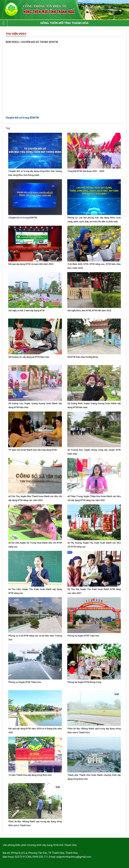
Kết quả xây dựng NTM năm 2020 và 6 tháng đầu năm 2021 (35, 731)
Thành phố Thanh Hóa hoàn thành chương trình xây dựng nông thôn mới (94, 777)
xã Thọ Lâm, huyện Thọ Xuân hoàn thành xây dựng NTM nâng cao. (35, 591)
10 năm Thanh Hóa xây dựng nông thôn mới (30, 775)
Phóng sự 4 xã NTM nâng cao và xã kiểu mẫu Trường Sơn (35, 638)
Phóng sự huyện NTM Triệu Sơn (83, 636)
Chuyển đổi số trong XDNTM (23, 218)
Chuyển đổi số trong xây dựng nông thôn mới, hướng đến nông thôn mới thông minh (35, 173)
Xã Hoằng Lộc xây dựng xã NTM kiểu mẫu (29, 357)
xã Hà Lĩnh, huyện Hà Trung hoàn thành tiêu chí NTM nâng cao (35, 545)
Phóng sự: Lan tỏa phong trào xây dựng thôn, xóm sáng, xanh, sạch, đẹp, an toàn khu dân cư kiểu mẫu (94, 220)
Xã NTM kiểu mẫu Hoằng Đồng (83, 357)
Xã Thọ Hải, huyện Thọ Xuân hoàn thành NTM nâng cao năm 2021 (94, 591)
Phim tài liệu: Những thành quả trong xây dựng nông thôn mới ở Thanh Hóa (94, 731)
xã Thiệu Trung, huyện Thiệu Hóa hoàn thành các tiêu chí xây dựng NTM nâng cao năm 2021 (94, 498)
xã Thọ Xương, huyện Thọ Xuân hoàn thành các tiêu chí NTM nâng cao (94, 545)
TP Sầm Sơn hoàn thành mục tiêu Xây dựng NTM (33, 450)
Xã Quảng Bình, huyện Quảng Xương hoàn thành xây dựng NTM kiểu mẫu (94, 405)
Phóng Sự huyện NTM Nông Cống (84, 682)
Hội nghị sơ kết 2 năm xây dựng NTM (26, 311)
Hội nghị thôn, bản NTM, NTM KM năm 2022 (89, 311)
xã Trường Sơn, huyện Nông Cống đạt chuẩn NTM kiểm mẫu (94, 452)
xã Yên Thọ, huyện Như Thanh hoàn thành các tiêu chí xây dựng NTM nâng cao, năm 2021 (35, 498)
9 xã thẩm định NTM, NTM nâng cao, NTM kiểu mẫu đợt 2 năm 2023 (94, 266)
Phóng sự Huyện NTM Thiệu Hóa (25, 682)
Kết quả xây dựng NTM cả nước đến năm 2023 (31, 264)
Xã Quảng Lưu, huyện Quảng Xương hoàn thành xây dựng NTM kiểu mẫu (35, 405)
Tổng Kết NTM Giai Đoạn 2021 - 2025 (86, 171)
